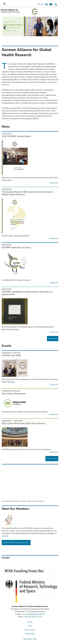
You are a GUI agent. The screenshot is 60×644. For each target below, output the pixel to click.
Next (55, 28)
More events (52, 459)
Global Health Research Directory (16, 543)
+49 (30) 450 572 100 (33, 617)
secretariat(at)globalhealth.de (33, 614)
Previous (5, 28)
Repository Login (30, 639)
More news (53, 339)
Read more (54, 183)
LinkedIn (5, 536)
